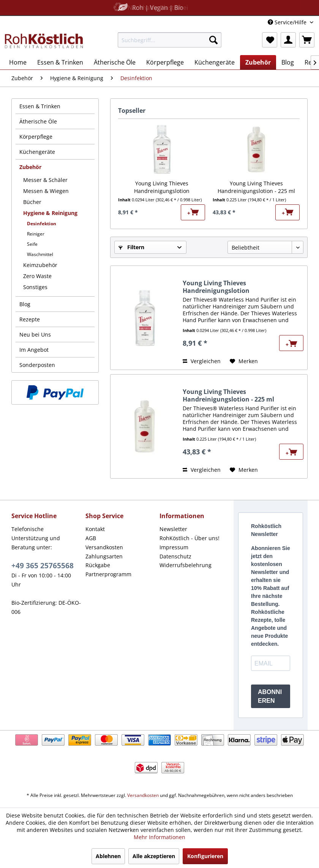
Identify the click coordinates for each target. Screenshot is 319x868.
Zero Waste (37, 276)
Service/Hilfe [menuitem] (288, 22)
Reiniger (36, 234)
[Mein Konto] (288, 40)
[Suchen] (213, 40)
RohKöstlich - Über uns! (190, 538)
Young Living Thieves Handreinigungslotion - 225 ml (256, 187)
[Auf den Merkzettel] (244, 361)
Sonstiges (35, 287)
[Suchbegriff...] (170, 40)
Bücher (32, 202)
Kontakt (95, 529)
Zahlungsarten (104, 556)
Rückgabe (98, 565)
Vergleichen (202, 361)
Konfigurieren (205, 856)
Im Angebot (34, 350)
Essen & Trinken (40, 106)
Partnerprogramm (108, 574)
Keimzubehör (40, 265)
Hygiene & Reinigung (50, 213)
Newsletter (173, 529)
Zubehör (30, 167)
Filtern (131, 247)
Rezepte (30, 319)
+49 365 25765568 (43, 566)
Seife (32, 244)
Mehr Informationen (159, 837)
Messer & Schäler (45, 180)
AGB (91, 538)
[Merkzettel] (270, 40)
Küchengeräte (37, 152)
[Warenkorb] (307, 40)
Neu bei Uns (35, 334)
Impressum (174, 547)
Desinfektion (42, 224)
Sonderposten (37, 365)
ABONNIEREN (270, 696)
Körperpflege (36, 137)
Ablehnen (108, 856)
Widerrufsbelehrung (186, 565)
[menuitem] (170, 40)
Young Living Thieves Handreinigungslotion (162, 187)
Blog (25, 304)
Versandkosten (104, 547)
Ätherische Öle (38, 121)
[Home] (18, 62)
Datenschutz (175, 556)
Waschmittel (40, 254)
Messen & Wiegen (46, 191)
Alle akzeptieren (154, 856)
